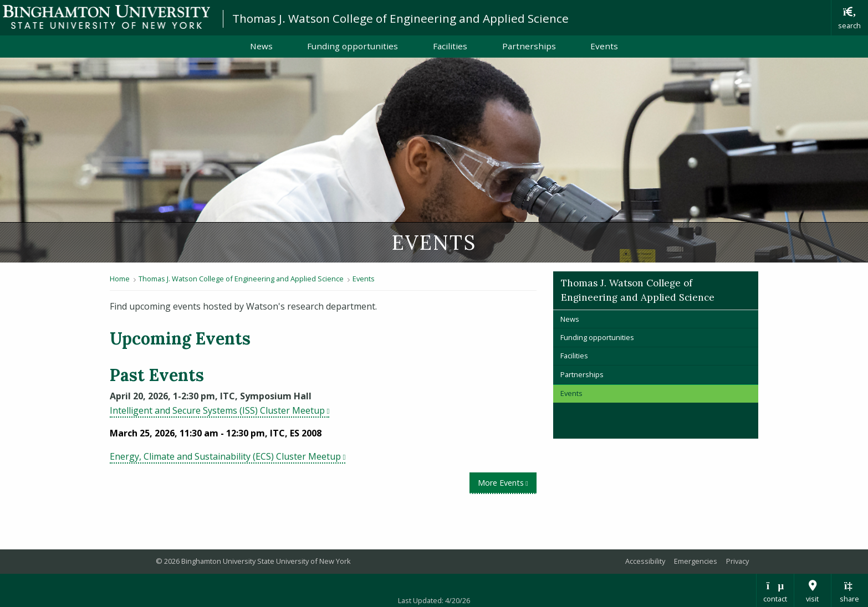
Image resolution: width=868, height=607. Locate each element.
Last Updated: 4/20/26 (434, 600)
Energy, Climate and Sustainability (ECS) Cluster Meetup (228, 456)
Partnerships (529, 46)
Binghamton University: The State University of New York (106, 17)
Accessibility (645, 561)
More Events (507, 482)
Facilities (450, 46)
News (261, 46)
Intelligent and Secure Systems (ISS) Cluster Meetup (219, 410)
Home (120, 279)
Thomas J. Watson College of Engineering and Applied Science (400, 18)
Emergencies (696, 561)
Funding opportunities (353, 46)
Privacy (737, 561)
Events (604, 46)
